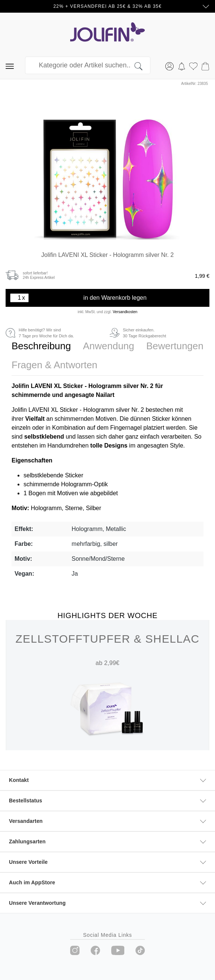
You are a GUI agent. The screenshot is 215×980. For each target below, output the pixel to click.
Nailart (106, 395)
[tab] (41, 346)
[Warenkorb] (205, 65)
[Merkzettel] (193, 65)
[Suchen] (142, 65)
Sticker (162, 419)
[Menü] (10, 65)
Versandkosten (125, 312)
